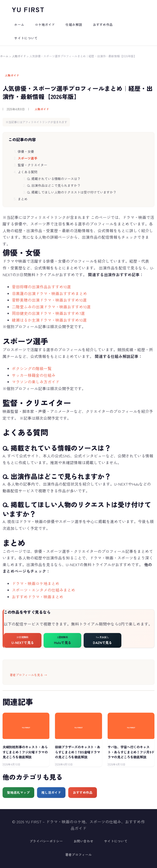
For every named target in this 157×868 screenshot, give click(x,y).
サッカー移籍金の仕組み (34, 375)
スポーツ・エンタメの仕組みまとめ (44, 590)
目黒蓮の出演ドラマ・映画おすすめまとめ (49, 293)
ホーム (4, 56)
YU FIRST (28, 9)
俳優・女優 (26, 151)
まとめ (23, 199)
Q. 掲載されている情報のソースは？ (54, 179)
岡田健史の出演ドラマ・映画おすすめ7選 (48, 313)
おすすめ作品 (83, 792)
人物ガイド (19, 56)
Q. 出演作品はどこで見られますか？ (54, 185)
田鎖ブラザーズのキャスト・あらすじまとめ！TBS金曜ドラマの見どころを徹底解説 (78, 752)
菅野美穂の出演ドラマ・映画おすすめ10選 (49, 300)
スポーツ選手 (27, 158)
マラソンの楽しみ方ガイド (36, 382)
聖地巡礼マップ (18, 792)
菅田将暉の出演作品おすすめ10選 (41, 287)
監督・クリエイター (32, 165)
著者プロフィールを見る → (28, 675)
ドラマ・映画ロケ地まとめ (36, 583)
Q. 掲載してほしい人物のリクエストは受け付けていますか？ (72, 192)
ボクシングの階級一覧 (32, 368)
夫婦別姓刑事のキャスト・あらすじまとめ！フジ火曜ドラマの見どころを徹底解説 (25, 752)
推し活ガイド (51, 792)
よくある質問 (27, 172)
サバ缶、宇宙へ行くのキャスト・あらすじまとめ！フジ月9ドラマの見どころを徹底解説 (131, 752)
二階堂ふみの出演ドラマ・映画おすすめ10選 (51, 307)
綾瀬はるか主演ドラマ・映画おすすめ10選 (49, 320)
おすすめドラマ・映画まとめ (38, 597)
